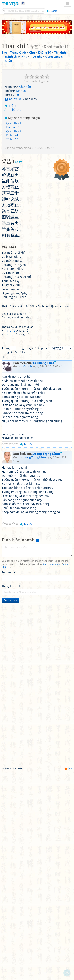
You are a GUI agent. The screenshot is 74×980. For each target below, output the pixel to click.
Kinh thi (21, 77)
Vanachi (21, 134)
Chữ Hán (25, 73)
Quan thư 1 (14, 109)
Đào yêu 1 (13, 113)
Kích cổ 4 (12, 121)
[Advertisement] (37, 778)
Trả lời (13, 92)
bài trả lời (13, 85)
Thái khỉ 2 (9, 390)
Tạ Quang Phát (44, 497)
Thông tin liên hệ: (12, 720)
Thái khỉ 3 (9, 394)
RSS (69, 903)
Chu (18, 81)
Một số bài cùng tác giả (22, 104)
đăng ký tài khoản (52, 698)
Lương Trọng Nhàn (47, 588)
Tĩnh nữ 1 (12, 125)
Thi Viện (10, 4)
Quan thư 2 (14, 117)
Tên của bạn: (9, 706)
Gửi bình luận (10, 734)
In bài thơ (15, 96)
